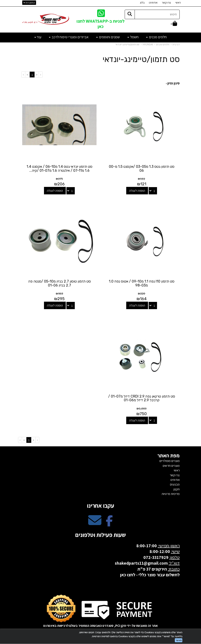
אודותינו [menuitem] (153, 3)
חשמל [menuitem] (133, 37)
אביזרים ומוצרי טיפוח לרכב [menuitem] (69, 37)
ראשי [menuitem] (178, 3)
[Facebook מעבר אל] (109, 523)
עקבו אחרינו (100, 505)
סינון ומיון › (173, 83)
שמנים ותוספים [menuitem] (108, 37)
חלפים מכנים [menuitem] (156, 37)
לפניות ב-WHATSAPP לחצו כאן (100, 24)
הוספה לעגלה (137, 190)
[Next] (27, 74)
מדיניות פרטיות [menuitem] (171, 493)
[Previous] (37, 74)
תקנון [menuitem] (177, 488)
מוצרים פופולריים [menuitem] (170, 460)
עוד (38, 37)
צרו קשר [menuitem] (166, 3)
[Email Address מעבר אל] (95, 523)
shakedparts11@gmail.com (141, 562)
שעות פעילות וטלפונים (100, 534)
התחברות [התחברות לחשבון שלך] (29, 3)
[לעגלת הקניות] (174, 24)
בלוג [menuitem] (142, 3)
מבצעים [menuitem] (175, 483)
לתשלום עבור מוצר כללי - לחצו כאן (150, 574)
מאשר (179, 640)
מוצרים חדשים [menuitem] (171, 465)
